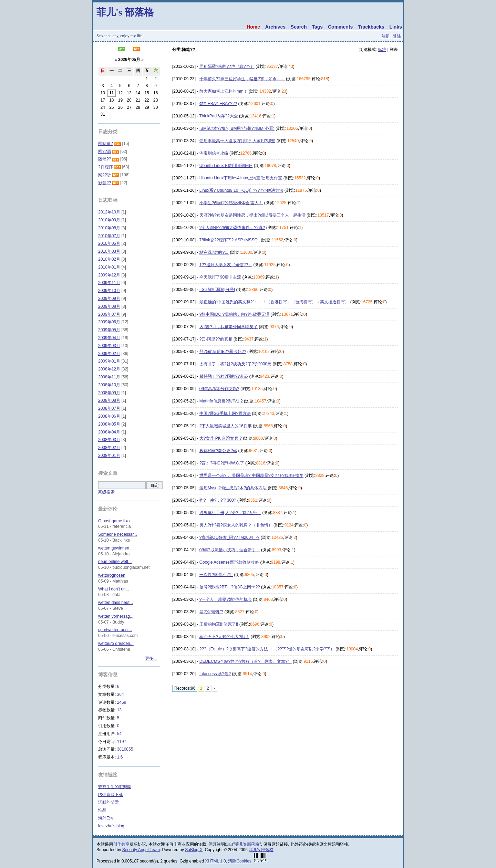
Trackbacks (371, 27)
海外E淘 (106, 818)
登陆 (397, 36)
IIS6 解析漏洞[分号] (217, 290)
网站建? (106, 144)
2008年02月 (109, 448)
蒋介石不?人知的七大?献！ (224, 637)
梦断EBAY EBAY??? (218, 104)
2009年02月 (109, 354)
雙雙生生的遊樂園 (115, 787)
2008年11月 (109, 377)
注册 (386, 36)
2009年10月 (109, 291)
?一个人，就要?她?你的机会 (226, 599)
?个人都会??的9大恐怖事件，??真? (232, 228)
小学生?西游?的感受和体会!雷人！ (231, 203)
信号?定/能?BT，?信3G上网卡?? (230, 587)
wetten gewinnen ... (116, 548)
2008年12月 (109, 369)
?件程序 (106, 167)
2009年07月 (109, 314)
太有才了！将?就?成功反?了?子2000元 (235, 364)
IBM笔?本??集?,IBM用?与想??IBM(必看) (237, 128)
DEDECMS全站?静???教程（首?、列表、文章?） (246, 661)
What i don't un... (114, 589)
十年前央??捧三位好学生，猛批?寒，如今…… (242, 79)
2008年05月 (109, 424)
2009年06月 (109, 322)
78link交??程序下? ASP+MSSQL (230, 240)
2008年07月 (109, 408)
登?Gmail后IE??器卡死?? (223, 352)
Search (299, 27)
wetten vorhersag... (116, 616)
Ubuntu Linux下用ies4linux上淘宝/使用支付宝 (241, 178)
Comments (340, 27)
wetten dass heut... (116, 603)
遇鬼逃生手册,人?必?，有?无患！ (230, 513)
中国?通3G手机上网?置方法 (225, 414)
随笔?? (105, 159)
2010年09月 (109, 220)
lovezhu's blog (111, 826)
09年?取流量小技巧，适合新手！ (230, 550)
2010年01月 (109, 267)
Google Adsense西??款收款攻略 (229, 562)
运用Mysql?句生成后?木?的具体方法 (233, 488)
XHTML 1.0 (216, 861)
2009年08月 (109, 306)
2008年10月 (109, 385)
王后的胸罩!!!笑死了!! (219, 624)
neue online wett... (115, 562)
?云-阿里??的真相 (216, 339)
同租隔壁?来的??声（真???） (227, 66)
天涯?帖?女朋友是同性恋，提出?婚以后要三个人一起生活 (252, 215)
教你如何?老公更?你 (218, 451)
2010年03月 (109, 251)
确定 (155, 485)
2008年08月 (109, 400)
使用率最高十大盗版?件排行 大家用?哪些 (237, 141)
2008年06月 (109, 416)
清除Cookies (240, 861)
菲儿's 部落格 (125, 12)
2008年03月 (109, 440)
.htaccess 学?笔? (215, 674)
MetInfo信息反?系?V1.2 (221, 401)
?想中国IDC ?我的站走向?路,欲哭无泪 (234, 314)
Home (253, 27)
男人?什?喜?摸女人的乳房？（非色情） (236, 525)
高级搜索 (106, 492)
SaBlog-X (194, 850)
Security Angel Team (141, 850)
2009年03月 (109, 346)
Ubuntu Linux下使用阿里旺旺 (226, 166)
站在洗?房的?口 (214, 252)
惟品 (102, 810)
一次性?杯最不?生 (216, 575)
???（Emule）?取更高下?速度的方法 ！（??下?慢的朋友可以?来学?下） (267, 649)
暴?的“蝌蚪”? (211, 612)
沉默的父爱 (108, 802)
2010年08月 (109, 228)
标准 (382, 50)
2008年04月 (109, 432)
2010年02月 (109, 259)
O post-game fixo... (116, 521)
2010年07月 (109, 236)
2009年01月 (109, 361)
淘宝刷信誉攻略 (214, 153)
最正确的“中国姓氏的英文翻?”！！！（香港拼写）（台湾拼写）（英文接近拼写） (274, 302)
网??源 (105, 151)
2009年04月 (109, 338)
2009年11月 (109, 283)
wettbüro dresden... (116, 644)
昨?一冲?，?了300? (218, 500)
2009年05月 (109, 330)
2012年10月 (109, 212)
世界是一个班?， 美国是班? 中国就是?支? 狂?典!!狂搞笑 (251, 475)
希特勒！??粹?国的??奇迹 (224, 376)
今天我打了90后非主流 (220, 277)
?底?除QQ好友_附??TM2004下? (230, 537)
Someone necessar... (118, 534)
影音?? (105, 183)
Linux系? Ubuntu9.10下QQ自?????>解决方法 (241, 190)
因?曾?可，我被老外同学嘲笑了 (229, 327)
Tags (317, 27)
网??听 (105, 175)
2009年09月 (109, 299)
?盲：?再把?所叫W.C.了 (222, 463)
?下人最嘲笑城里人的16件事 (226, 426)
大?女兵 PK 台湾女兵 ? (221, 438)
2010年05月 (109, 243)
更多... (151, 658)
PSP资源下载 (111, 795)
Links (396, 27)
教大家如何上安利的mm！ (224, 91)
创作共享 (121, 844)
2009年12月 (109, 275)
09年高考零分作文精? (219, 389)
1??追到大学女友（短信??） (226, 265)
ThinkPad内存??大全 (219, 116)
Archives (275, 27)
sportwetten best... (115, 630)
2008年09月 (109, 393)
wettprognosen (112, 575)
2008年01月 (109, 456)
